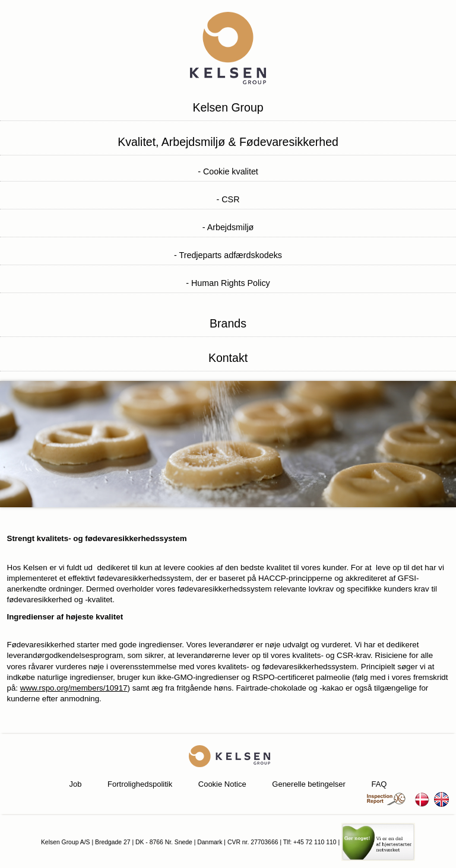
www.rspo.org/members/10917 (74, 688)
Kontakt (228, 358)
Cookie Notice (222, 784)
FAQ (379, 784)
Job (76, 784)
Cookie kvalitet (231, 171)
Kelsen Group (228, 107)
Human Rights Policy (231, 283)
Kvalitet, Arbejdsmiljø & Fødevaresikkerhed (228, 142)
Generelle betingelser (309, 784)
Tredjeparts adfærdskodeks (230, 255)
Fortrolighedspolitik (140, 784)
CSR (230, 199)
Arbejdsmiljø (231, 227)
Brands (228, 323)
